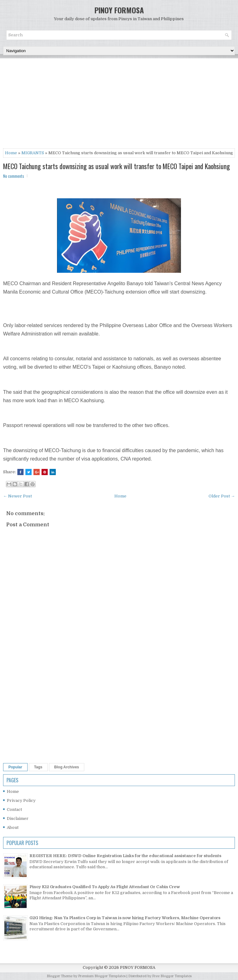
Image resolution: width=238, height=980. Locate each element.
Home (11, 153)
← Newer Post (18, 496)
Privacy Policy (21, 800)
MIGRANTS (33, 153)
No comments (14, 176)
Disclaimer (18, 818)
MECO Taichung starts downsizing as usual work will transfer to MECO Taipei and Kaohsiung (117, 166)
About (13, 827)
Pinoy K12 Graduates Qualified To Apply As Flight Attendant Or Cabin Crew (105, 887)
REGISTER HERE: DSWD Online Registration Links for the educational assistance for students (125, 856)
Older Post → (222, 496)
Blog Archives (67, 767)
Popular (15, 767)
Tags (38, 767)
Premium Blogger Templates (102, 976)
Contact (14, 809)
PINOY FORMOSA (119, 10)
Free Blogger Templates (172, 976)
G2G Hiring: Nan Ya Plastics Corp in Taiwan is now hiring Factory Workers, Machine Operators (125, 918)
